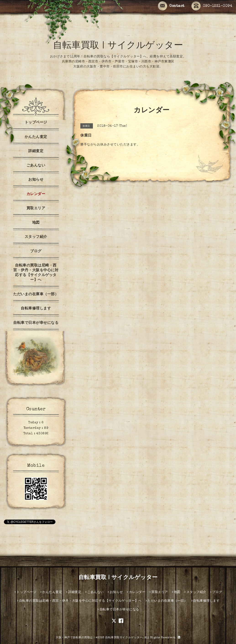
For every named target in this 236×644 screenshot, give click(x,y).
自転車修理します (36, 309)
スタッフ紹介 (36, 237)
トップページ (36, 123)
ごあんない (36, 166)
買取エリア (36, 209)
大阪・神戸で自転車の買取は (74, 638)
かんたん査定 (36, 137)
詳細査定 (36, 151)
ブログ (36, 252)
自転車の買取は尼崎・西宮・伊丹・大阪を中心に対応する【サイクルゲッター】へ (36, 273)
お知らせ (36, 180)
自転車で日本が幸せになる (36, 323)
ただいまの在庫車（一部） (36, 295)
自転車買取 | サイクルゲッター (118, 46)
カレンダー (36, 194)
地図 (36, 223)
